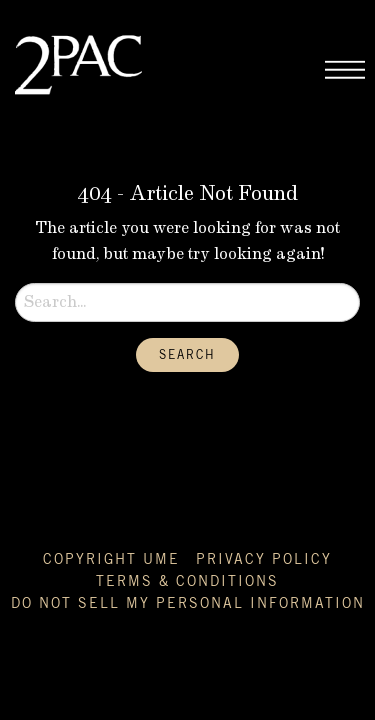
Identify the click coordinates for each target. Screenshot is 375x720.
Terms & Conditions (187, 582)
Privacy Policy (264, 560)
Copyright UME (111, 560)
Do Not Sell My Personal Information (188, 604)
